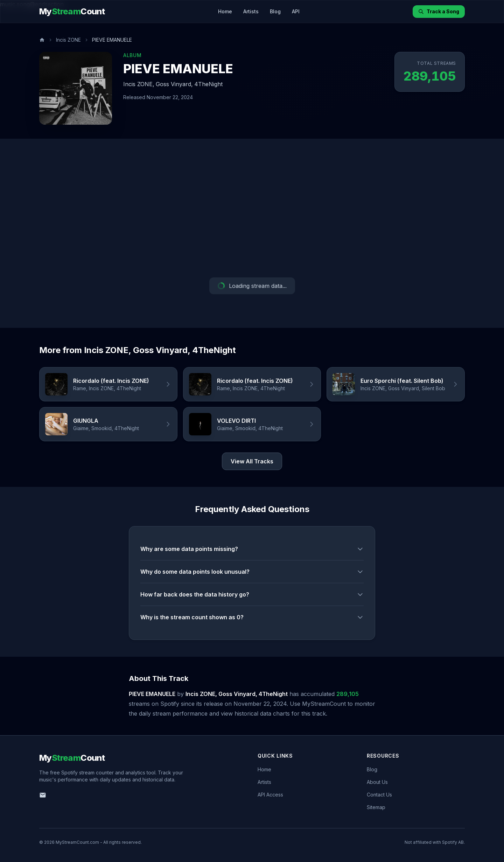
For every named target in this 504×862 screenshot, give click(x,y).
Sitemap (376, 807)
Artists (251, 11)
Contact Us (379, 795)
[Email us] (43, 795)
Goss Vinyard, (174, 84)
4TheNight (208, 84)
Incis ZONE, (139, 84)
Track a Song (439, 11)
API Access (270, 795)
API (296, 11)
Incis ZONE (68, 40)
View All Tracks (252, 461)
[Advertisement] (252, 208)
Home (225, 11)
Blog (275, 11)
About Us (377, 782)
